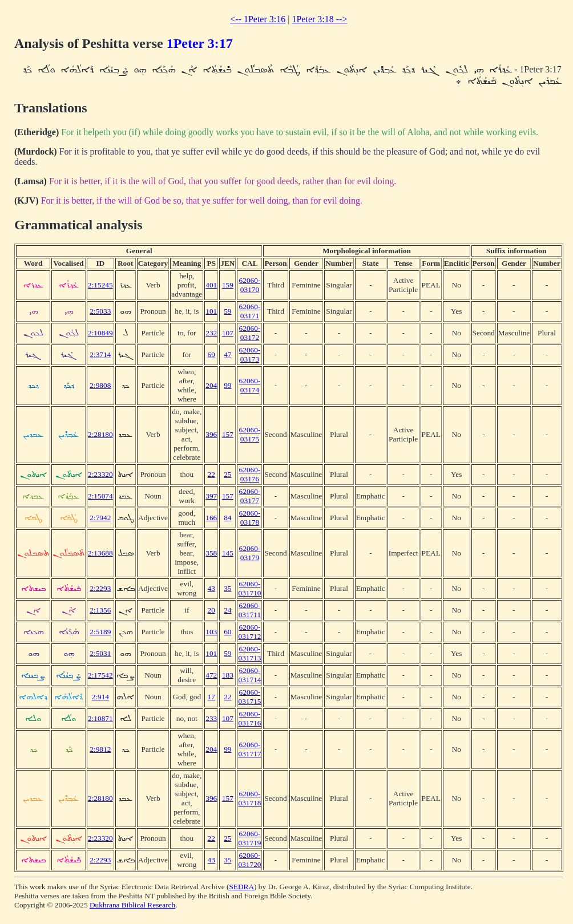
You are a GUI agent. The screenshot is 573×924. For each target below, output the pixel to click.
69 (211, 354)
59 (227, 311)
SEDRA (241, 887)
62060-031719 (249, 838)
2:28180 (100, 434)
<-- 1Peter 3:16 (258, 19)
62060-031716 (249, 718)
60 (227, 632)
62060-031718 (249, 798)
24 (227, 610)
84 (227, 518)
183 (228, 675)
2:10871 (100, 718)
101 (211, 311)
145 (228, 553)
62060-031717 (249, 749)
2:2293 (100, 588)
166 (211, 518)
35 (227, 588)
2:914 (100, 697)
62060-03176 (250, 474)
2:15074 (100, 496)
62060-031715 (249, 697)
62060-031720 (249, 860)
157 (228, 434)
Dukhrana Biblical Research (132, 905)
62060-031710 (249, 588)
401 (211, 285)
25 (227, 474)
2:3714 (100, 354)
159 (228, 285)
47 (227, 354)
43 (211, 588)
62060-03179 (250, 553)
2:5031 (100, 653)
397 (211, 496)
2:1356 (100, 610)
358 (211, 553)
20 (211, 610)
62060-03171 (250, 311)
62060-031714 (249, 675)
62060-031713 (249, 653)
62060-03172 (250, 333)
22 (211, 474)
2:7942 (100, 518)
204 (211, 385)
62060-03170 (250, 285)
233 (211, 718)
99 (227, 385)
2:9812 (100, 749)
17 (211, 697)
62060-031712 (249, 632)
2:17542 (100, 675)
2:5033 (100, 311)
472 (211, 675)
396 (211, 434)
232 (211, 333)
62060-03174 (250, 385)
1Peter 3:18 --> (319, 19)
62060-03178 (250, 518)
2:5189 (100, 632)
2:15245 (100, 285)
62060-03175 (250, 434)
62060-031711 (250, 610)
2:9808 (100, 385)
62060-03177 (250, 496)
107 (228, 333)
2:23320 (100, 474)
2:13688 (100, 553)
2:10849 (100, 333)
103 (211, 632)
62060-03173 (250, 354)
